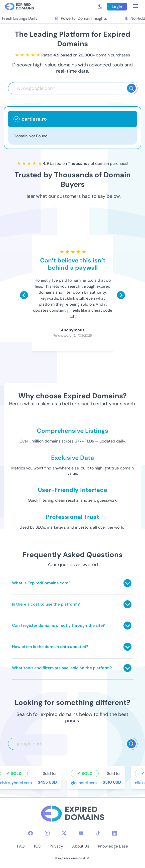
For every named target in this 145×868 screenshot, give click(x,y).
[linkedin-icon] (115, 833)
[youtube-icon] (81, 833)
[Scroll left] (24, 295)
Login (117, 7)
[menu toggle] (135, 6)
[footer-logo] (73, 814)
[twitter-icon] (64, 833)
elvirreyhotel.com (17, 783)
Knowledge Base (113, 846)
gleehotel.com (85, 783)
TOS (37, 846)
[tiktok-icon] (98, 833)
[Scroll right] (121, 295)
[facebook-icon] (30, 833)
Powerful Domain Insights (82, 18)
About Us (81, 846)
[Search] (131, 88)
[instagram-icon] (47, 833)
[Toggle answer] (127, 583)
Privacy (56, 846)
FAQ (21, 846)
